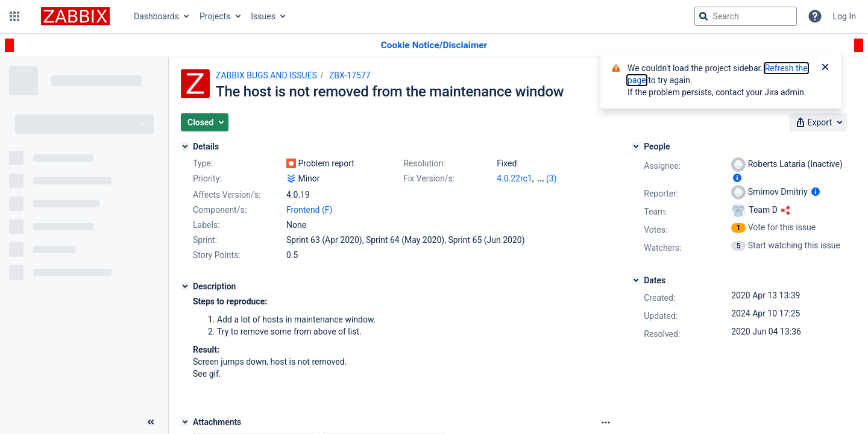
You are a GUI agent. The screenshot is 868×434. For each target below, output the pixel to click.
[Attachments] (185, 422)
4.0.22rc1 (514, 178)
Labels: (206, 225)
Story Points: (217, 255)
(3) (552, 178)
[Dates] (636, 280)
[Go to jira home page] (75, 16)
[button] (14, 16)
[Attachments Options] (606, 423)
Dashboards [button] (156, 16)
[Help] (815, 16)
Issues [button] (263, 16)
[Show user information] (737, 178)
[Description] (185, 286)
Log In (844, 16)
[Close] (825, 68)
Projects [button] (215, 16)
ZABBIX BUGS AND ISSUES (266, 75)
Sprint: (205, 240)
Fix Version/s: (429, 178)
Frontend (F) (309, 210)
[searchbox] (746, 16)
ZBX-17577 (350, 75)
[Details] (185, 146)
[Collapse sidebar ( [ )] (151, 422)
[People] (636, 146)
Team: (655, 212)
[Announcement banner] (434, 46)
